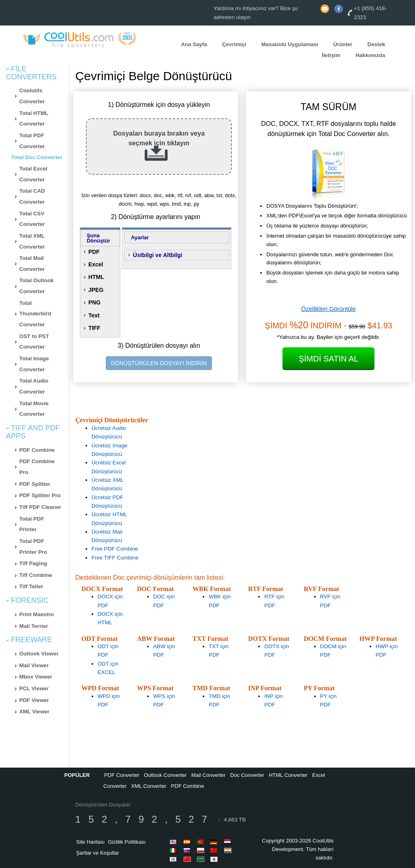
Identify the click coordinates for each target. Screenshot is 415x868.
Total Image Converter (34, 364)
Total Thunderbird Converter (35, 314)
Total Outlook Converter (37, 286)
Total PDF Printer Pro (33, 547)
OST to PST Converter (34, 342)
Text (94, 315)
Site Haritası (91, 842)
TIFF (94, 328)
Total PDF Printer (32, 524)
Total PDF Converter (32, 141)
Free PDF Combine (115, 549)
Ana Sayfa (194, 44)
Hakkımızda (370, 55)
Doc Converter (247, 775)
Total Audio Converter (34, 386)
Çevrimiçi (234, 44)
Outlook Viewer (39, 654)
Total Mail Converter (32, 264)
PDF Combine (37, 450)
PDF (94, 252)
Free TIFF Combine (115, 558)
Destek (376, 44)
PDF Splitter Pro (40, 495)
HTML (96, 277)
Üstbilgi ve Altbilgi (158, 255)
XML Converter (149, 786)
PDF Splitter (35, 484)
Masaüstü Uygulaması (290, 44)
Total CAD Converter (32, 196)
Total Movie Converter (34, 409)
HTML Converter (288, 775)
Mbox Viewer (36, 677)
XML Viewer (34, 712)
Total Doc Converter (37, 157)
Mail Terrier (34, 626)
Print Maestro (37, 614)
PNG (94, 302)
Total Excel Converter (33, 174)
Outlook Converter (165, 775)
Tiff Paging (33, 563)
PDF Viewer (34, 700)
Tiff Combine (36, 575)
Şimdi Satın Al (328, 359)
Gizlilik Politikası (127, 842)
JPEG (96, 290)
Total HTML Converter (34, 119)
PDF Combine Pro (37, 467)
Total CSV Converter (32, 219)
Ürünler (343, 44)
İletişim (331, 55)
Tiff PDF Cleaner (40, 507)
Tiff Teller (31, 586)
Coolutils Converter (32, 96)
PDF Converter (122, 775)
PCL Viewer (34, 688)
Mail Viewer (34, 665)
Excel (96, 264)
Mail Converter (209, 775)
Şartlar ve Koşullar (98, 853)
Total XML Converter (32, 241)
